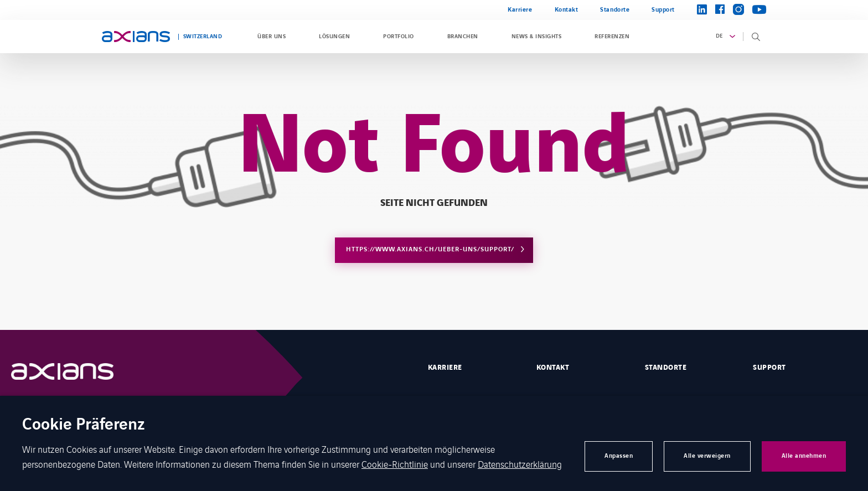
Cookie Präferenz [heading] (84, 425)
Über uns (272, 37)
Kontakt (567, 10)
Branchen (463, 37)
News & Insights (536, 37)
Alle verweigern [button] (707, 456)
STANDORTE (666, 368)
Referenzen (612, 37)
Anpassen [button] (619, 456)
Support (663, 10)
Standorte (615, 10)
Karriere (520, 10)
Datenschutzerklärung (520, 464)
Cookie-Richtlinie (395, 464)
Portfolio (398, 37)
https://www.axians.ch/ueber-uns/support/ (430, 249)
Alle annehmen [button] (804, 456)
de (719, 36)
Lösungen (334, 37)
